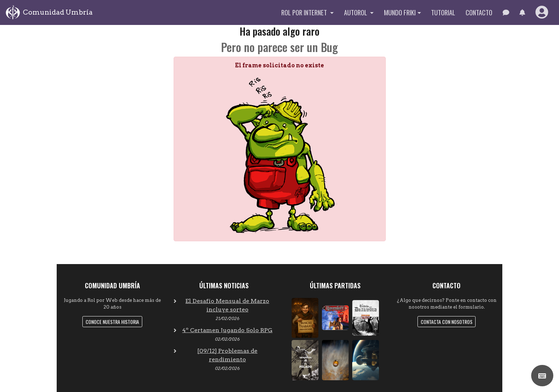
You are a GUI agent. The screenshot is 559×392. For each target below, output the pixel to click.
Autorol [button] (356, 12)
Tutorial (443, 12)
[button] (522, 12)
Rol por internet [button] (305, 12)
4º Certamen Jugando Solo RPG (227, 330)
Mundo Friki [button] (400, 12)
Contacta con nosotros (447, 322)
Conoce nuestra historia (112, 322)
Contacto (479, 12)
